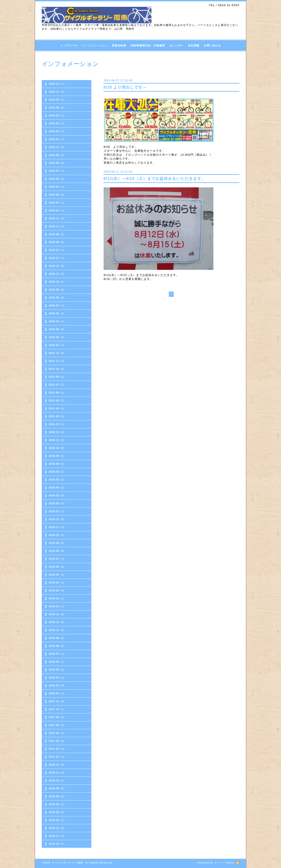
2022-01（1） (57, 345)
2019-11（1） (57, 527)
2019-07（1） (57, 559)
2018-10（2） (57, 630)
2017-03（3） (57, 749)
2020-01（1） (57, 511)
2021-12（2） (57, 353)
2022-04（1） (57, 321)
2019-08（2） (57, 551)
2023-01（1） (57, 258)
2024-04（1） (57, 187)
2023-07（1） (57, 250)
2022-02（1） (57, 337)
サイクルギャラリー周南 (67, 863)
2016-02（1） (57, 820)
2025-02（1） (57, 131)
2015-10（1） (57, 844)
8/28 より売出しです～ (125, 87)
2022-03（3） (57, 329)
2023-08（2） (57, 242)
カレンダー (176, 46)
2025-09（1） (57, 100)
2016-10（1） (57, 780)
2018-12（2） (57, 614)
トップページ (69, 46)
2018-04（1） (57, 678)
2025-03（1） (57, 123)
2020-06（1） (57, 472)
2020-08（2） (57, 464)
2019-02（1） (57, 598)
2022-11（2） (57, 274)
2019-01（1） (57, 606)
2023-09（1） (57, 234)
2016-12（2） (57, 765)
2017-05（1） (57, 733)
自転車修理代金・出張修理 (148, 46)
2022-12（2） (57, 266)
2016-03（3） (57, 812)
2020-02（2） (57, 503)
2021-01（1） (57, 424)
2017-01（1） (57, 757)
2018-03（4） (57, 685)
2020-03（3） (57, 495)
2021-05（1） (57, 400)
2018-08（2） (57, 646)
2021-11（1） (57, 361)
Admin (230, 863)
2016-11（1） (57, 773)
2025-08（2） (57, 108)
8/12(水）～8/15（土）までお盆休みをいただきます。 (154, 179)
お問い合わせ (212, 46)
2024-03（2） (57, 195)
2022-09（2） (57, 290)
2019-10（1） (57, 535)
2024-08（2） (57, 163)
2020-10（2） (57, 448)
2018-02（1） (57, 693)
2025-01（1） (57, 139)
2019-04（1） (57, 583)
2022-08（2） (57, 298)
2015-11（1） (57, 836)
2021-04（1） (57, 408)
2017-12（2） (57, 701)
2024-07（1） (57, 171)
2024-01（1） (57, 210)
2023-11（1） (57, 226)
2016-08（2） (57, 788)
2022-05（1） (57, 313)
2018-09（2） (57, 638)
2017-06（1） (57, 725)
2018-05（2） (57, 670)
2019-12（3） (57, 519)
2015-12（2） (57, 828)
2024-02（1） (57, 203)
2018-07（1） (57, 654)
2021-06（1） (57, 393)
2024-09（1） (57, 155)
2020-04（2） (57, 488)
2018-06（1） (57, 662)
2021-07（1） (57, 385)
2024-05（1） (57, 179)
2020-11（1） (57, 440)
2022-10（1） (57, 282)
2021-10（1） (57, 369)
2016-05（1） (57, 804)
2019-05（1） (57, 575)
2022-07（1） (57, 305)
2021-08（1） (57, 377)
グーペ (218, 863)
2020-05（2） (57, 480)
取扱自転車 (119, 46)
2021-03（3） (57, 416)
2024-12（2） (57, 147)
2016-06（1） (57, 796)
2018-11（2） (57, 622)
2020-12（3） (57, 432)
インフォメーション (95, 46)
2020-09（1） (57, 456)
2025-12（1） (57, 84)
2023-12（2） (57, 218)
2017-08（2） (57, 717)
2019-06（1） (57, 567)
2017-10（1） (57, 709)
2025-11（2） (57, 92)
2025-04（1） (57, 115)
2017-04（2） (57, 741)
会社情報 (194, 46)
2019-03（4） (57, 590)
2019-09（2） (57, 543)
